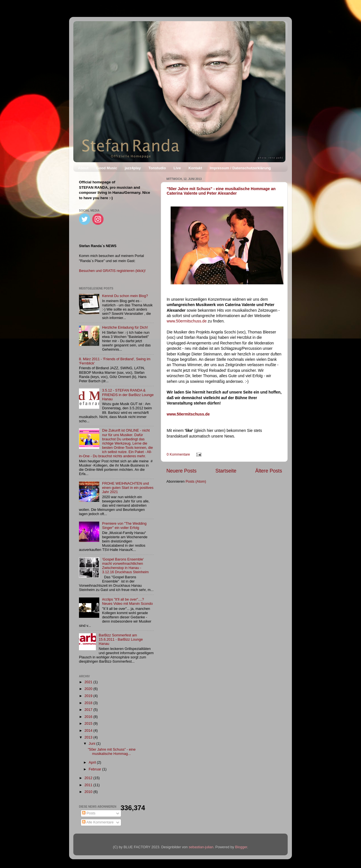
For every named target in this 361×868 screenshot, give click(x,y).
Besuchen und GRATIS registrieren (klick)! (112, 271)
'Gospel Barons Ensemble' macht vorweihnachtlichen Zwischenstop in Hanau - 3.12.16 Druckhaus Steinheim (125, 566)
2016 (89, 717)
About (83, 168)
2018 (89, 703)
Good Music (107, 168)
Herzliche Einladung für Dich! (125, 328)
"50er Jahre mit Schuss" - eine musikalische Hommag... (112, 752)
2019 (89, 696)
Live (177, 168)
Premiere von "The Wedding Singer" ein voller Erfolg (124, 526)
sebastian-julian (201, 847)
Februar (96, 769)
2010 (89, 792)
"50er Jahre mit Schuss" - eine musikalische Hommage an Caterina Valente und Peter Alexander (221, 191)
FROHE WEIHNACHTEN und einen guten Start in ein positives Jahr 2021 (128, 488)
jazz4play (133, 168)
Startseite (226, 471)
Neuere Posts (181, 471)
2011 (89, 785)
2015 (89, 724)
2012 (89, 778)
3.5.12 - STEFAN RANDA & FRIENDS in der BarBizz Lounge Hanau (128, 395)
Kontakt (195, 168)
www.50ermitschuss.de (187, 321)
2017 (89, 710)
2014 (89, 731)
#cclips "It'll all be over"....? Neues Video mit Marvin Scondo (127, 602)
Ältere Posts (269, 471)
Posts (89, 813)
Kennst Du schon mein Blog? (125, 296)
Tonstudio (157, 168)
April (93, 762)
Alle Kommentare (98, 822)
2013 (89, 737)
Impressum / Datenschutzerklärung (240, 168)
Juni (93, 744)
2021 (89, 682)
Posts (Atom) (196, 482)
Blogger (241, 847)
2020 (89, 689)
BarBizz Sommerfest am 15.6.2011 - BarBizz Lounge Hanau (121, 640)
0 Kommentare (178, 454)
